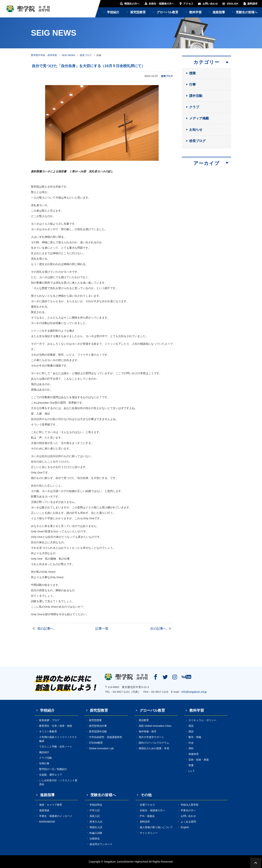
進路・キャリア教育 (51, 805)
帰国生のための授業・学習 (154, 748)
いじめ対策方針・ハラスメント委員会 (58, 782)
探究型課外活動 (98, 731)
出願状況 (95, 839)
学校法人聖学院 (190, 805)
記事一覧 (102, 629)
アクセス (188, 4)
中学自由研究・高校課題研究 (106, 737)
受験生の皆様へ (247, 12)
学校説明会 (96, 805)
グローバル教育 (167, 12)
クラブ (194, 107)
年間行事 (44, 763)
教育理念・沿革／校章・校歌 (56, 726)
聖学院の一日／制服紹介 (53, 769)
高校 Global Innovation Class (155, 726)
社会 (191, 743)
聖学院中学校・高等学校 (44, 55)
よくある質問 (188, 822)
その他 (146, 795)
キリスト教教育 (48, 731)
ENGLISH (233, 4)
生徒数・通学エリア (51, 775)
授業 (192, 73)
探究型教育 (138, 12)
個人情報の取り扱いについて (156, 827)
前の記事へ (45, 629)
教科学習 (195, 12)
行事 (192, 85)
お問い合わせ (210, 4)
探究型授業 (95, 720)
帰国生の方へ (132, 4)
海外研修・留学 (148, 731)
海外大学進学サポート (151, 737)
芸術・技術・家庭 (199, 760)
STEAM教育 (96, 743)
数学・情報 (195, 737)
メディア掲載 (199, 118)
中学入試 (95, 810)
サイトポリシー (149, 833)
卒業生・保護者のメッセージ (56, 816)
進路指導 (219, 12)
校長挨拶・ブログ (49, 720)
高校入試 (95, 816)
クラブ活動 (45, 758)
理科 (191, 748)
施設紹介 (44, 752)
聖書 (191, 765)
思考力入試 (96, 822)
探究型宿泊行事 (98, 726)
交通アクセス (147, 805)
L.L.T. (192, 771)
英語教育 (144, 720)
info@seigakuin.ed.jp (194, 692)
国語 (191, 731)
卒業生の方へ (188, 810)
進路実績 (44, 810)
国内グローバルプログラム (154, 743)
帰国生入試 (96, 827)
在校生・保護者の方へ (161, 4)
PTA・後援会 (147, 816)
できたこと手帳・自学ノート (56, 747)
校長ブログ (86, 55)
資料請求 (252, 4)
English (185, 827)
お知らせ (196, 130)
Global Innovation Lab (101, 748)
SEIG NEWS (68, 55)
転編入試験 (96, 833)
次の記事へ (158, 629)
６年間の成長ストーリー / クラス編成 (58, 739)
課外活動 (196, 96)
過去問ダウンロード (101, 844)
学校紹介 (113, 12)
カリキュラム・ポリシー (203, 720)
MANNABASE (47, 822)
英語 (191, 726)
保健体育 (194, 754)
